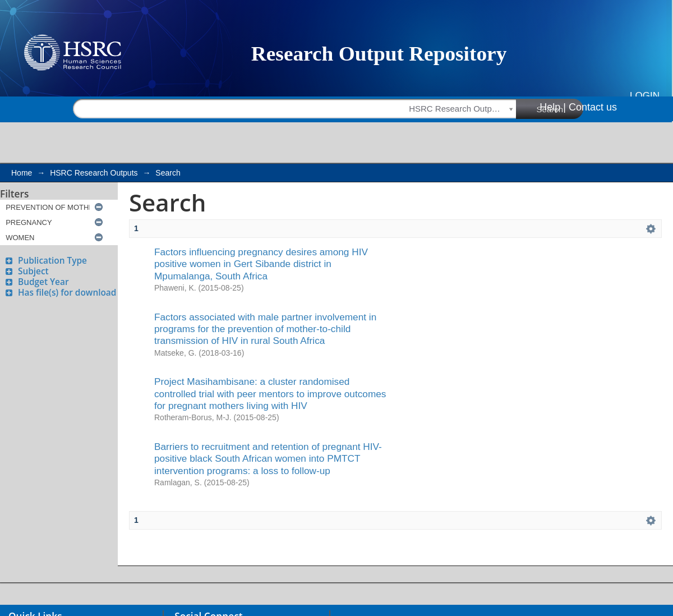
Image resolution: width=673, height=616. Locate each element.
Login (645, 96)
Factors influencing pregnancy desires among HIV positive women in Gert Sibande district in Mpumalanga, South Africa (261, 264)
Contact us (593, 107)
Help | (553, 107)
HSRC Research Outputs (94, 173)
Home (22, 173)
